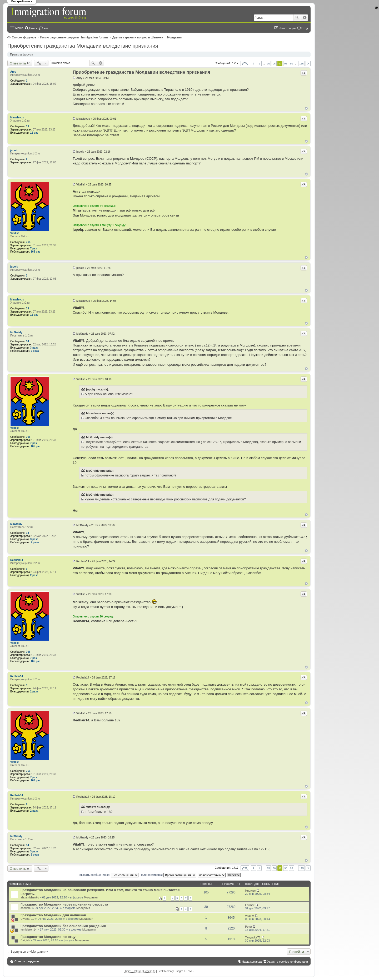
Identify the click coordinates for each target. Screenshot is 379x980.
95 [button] (268, 64)
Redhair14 (17, 560)
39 (28, 126)
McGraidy (16, 332)
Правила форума (22, 54)
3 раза (34, 348)
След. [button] (308, 64)
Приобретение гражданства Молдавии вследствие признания (83, 46)
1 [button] (259, 64)
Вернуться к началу (306, 108)
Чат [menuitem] (46, 28)
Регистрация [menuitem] (287, 28)
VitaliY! (15, 233)
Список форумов (24, 37)
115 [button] (301, 64)
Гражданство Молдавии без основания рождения (63, 926)
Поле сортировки (168, 875)
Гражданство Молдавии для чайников (53, 915)
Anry (13, 72)
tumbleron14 (29, 929)
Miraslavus (17, 117)
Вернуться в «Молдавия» (29, 952)
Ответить (18, 63)
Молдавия (174, 37)
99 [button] (291, 64)
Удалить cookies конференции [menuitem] (288, 962)
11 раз (34, 133)
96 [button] (274, 64)
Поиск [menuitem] (33, 28)
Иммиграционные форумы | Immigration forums (74, 37)
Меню (19, 28)
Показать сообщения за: (108, 875)
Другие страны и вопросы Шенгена (138, 37)
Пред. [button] (254, 64)
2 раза (35, 351)
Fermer (250, 905)
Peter (248, 927)
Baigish (25, 940)
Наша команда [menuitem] (252, 962)
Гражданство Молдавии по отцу (48, 937)
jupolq (14, 150)
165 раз (36, 252)
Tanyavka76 (253, 937)
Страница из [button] (245, 64)
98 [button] (286, 64)
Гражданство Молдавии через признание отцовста (64, 904)
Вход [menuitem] (305, 28)
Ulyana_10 (28, 919)
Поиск (297, 18)
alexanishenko (30, 897)
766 (28, 242)
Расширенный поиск (305, 18)
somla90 (26, 908)
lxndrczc (250, 891)
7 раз (34, 248)
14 (28, 341)
